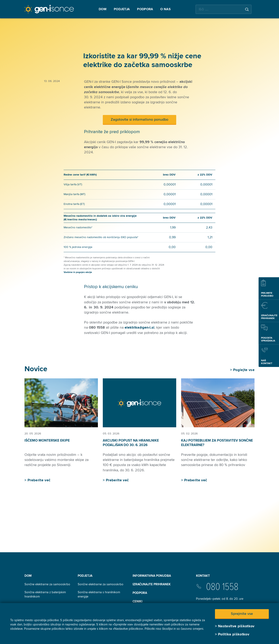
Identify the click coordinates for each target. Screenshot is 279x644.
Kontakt (203, 576)
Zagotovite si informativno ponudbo (139, 119)
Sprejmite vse (242, 614)
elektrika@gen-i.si (139, 327)
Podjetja (85, 576)
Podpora (140, 593)
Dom (28, 576)
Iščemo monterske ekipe (47, 440)
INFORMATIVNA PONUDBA (152, 576)
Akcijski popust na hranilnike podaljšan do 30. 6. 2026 (131, 443)
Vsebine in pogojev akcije (78, 272)
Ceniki (137, 601)
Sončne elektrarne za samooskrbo (47, 584)
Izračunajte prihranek (152, 584)
